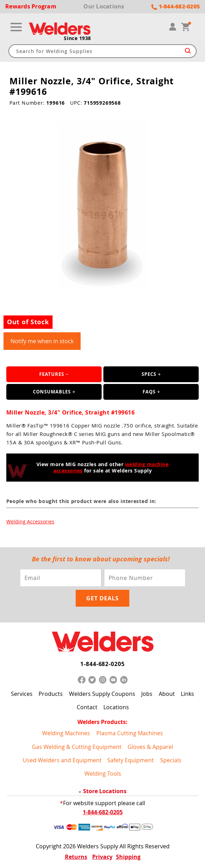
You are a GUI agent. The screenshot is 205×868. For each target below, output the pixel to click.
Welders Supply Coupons (102, 694)
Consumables (52, 392)
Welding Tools (103, 774)
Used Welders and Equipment (62, 760)
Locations (116, 707)
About (167, 694)
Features (52, 374)
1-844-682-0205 (102, 664)
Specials (171, 760)
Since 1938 (77, 38)
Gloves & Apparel (150, 747)
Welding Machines (66, 733)
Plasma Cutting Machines (130, 733)
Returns (76, 857)
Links (187, 694)
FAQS (149, 392)
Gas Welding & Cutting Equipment (77, 747)
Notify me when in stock (42, 341)
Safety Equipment (131, 760)
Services (22, 694)
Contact (87, 707)
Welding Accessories (30, 521)
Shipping (128, 857)
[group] (102, 205)
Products (51, 694)
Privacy (102, 857)
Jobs (147, 694)
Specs (149, 374)
